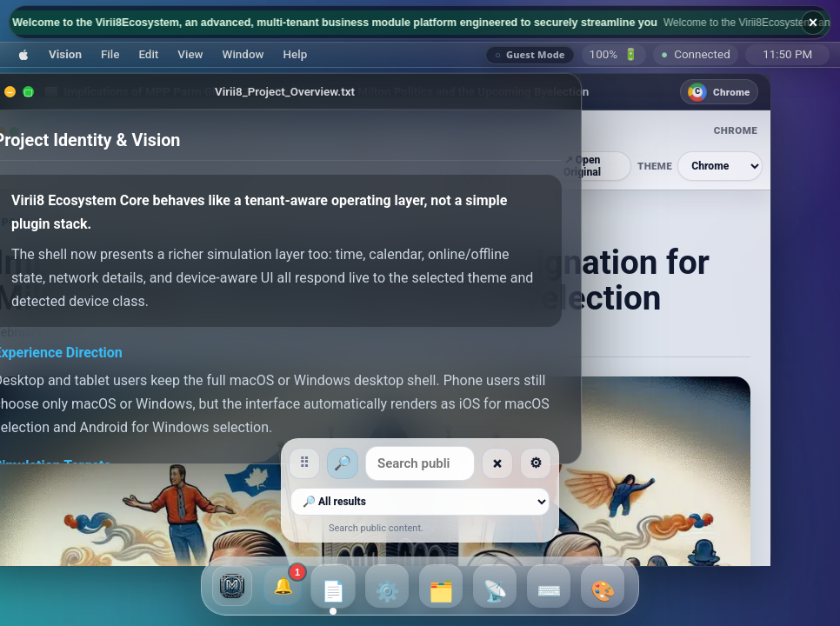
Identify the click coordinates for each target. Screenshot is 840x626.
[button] (23, 54)
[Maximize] (62, 92)
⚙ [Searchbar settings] (675, 463)
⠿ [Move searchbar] (165, 463)
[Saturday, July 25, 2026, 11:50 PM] (787, 55)
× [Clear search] (637, 463)
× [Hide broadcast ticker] (813, 23)
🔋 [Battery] (614, 54)
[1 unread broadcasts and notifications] (283, 586)
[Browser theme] (754, 166)
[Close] (26, 92)
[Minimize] (44, 92)
